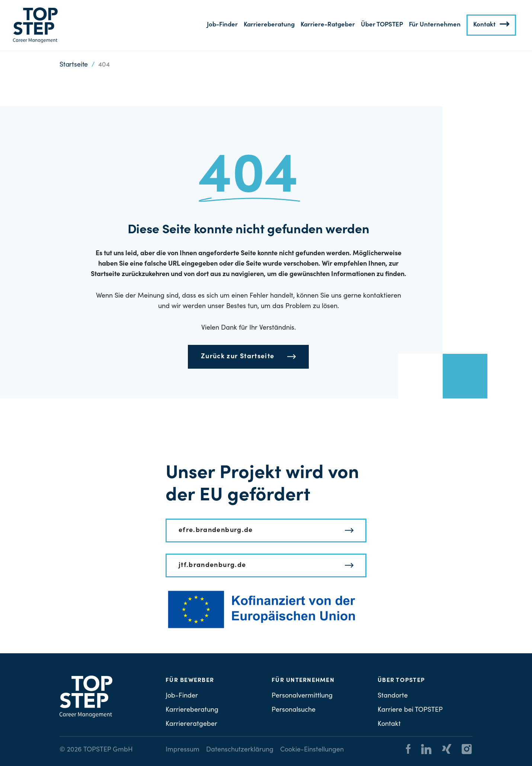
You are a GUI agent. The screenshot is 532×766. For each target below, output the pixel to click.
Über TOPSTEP (382, 25)
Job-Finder (222, 25)
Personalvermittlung (302, 696)
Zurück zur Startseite (238, 357)
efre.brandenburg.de (216, 531)
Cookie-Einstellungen (312, 750)
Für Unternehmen (435, 25)
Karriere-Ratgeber (328, 25)
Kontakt (484, 25)
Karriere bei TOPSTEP (410, 710)
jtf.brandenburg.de (212, 565)
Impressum (182, 750)
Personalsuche (294, 710)
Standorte (393, 696)
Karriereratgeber (191, 724)
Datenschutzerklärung (240, 750)
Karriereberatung (269, 25)
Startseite (74, 65)
